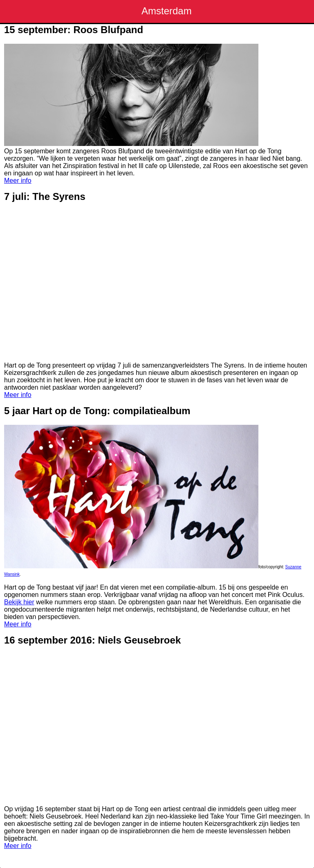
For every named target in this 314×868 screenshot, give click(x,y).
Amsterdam (167, 11)
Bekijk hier (19, 602)
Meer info (18, 181)
